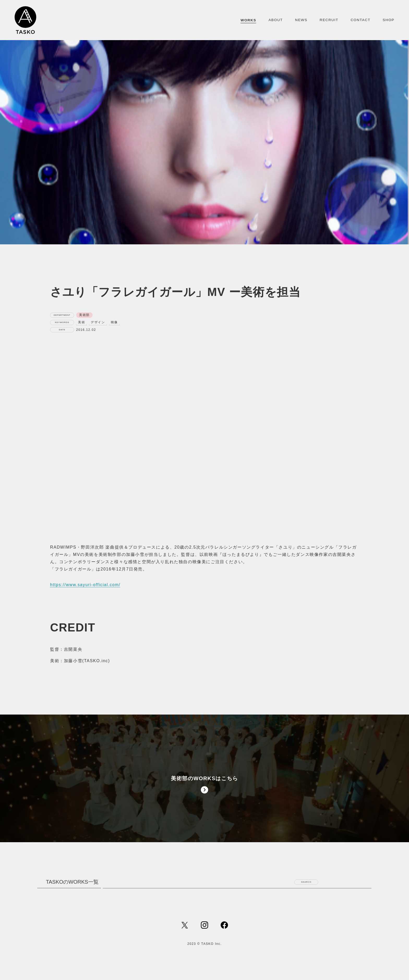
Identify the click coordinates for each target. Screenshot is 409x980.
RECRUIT (329, 20)
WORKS (248, 20)
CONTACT (360, 20)
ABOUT (276, 20)
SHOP (389, 20)
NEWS (301, 20)
